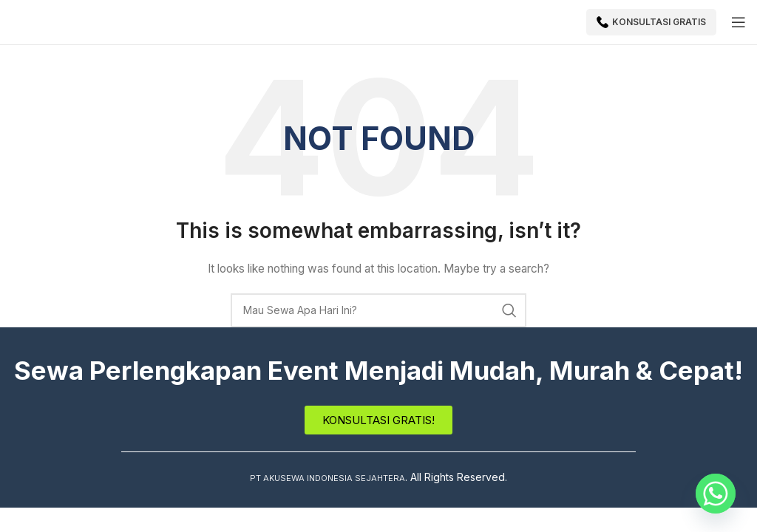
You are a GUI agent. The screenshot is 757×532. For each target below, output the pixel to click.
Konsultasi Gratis (651, 22)
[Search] (378, 310)
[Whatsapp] (716, 494)
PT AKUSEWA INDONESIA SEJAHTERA (328, 477)
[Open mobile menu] (739, 22)
